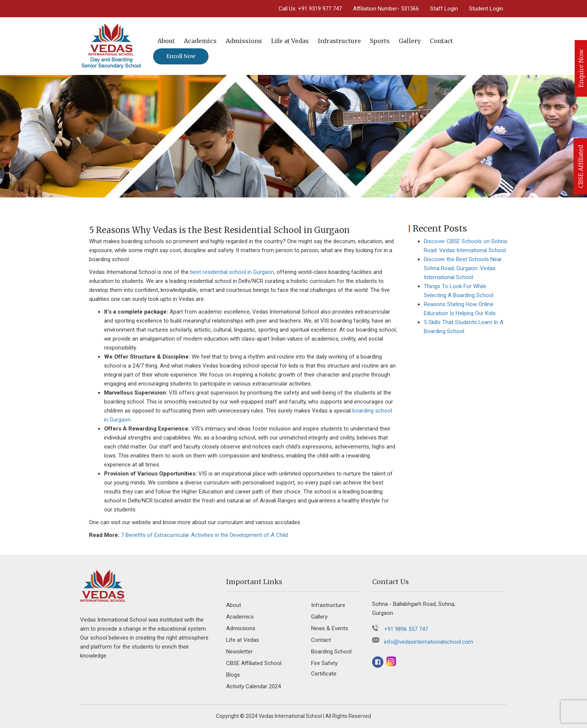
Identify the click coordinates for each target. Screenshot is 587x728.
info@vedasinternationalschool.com (429, 642)
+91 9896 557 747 (406, 629)
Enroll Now (181, 56)
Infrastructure (339, 41)
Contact (441, 41)
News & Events (330, 628)
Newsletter (239, 652)
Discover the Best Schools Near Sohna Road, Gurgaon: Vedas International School (463, 268)
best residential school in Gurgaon (232, 272)
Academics (200, 41)
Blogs (233, 675)
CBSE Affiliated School (254, 663)
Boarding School (331, 652)
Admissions (244, 41)
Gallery (410, 41)
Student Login (486, 9)
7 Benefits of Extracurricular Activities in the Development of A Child (204, 535)
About (166, 41)
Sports (380, 41)
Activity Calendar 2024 (253, 686)
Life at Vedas (290, 41)
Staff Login (444, 9)
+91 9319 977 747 (320, 9)
